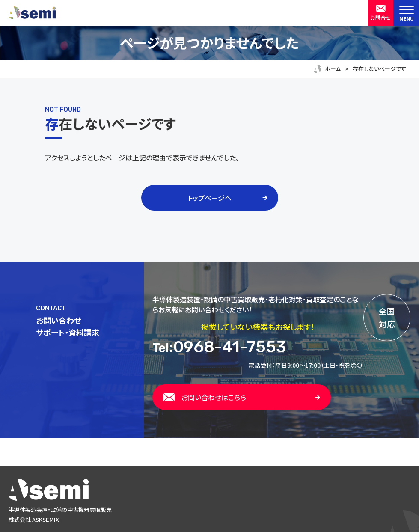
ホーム (333, 69)
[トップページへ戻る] (209, 490)
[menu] (406, 13)
